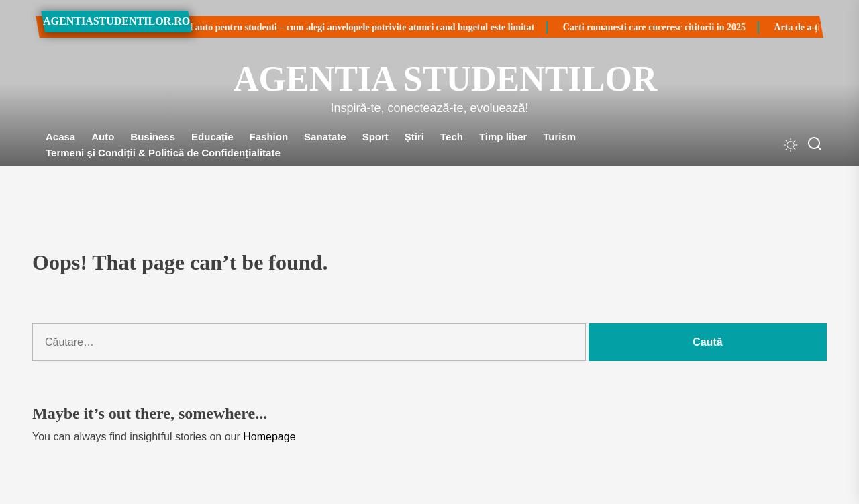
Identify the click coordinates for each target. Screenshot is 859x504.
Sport (375, 137)
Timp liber (503, 137)
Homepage (269, 437)
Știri (414, 137)
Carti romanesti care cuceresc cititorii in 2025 (619, 27)
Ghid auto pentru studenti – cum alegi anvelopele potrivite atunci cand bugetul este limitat (318, 27)
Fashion (269, 137)
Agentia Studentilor (429, 79)
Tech (452, 137)
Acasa (60, 137)
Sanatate (325, 137)
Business (153, 137)
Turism (559, 137)
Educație (212, 137)
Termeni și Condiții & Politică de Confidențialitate (163, 153)
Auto (103, 137)
